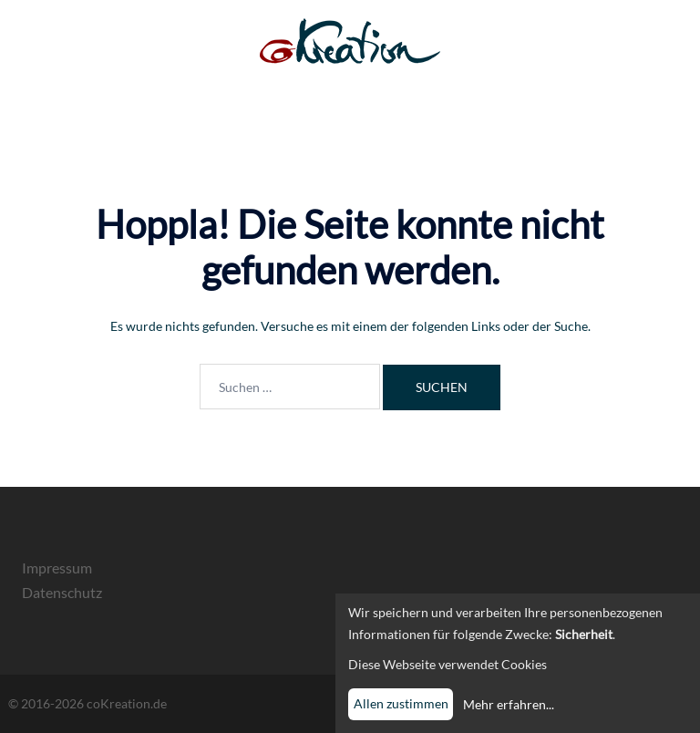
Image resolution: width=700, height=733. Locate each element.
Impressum (57, 568)
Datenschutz (62, 592)
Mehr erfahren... (509, 704)
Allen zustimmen (401, 703)
